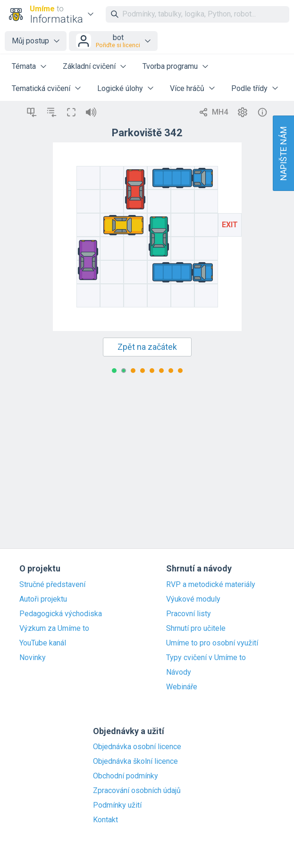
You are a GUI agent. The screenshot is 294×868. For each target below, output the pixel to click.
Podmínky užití (117, 805)
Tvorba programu (170, 66)
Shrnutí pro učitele (196, 628)
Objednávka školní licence (135, 761)
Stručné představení (52, 585)
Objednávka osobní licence (137, 747)
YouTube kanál (43, 643)
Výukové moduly (193, 599)
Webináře (182, 687)
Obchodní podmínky (126, 776)
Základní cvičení (89, 66)
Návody (179, 672)
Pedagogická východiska (61, 614)
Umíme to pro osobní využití (212, 643)
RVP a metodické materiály (211, 585)
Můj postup (30, 41)
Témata (24, 66)
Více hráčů (187, 88)
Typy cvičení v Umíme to (206, 658)
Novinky (33, 658)
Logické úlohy (120, 88)
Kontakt (105, 820)
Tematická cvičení (41, 88)
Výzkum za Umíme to (54, 628)
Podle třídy (249, 88)
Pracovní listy (189, 614)
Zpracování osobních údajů (137, 791)
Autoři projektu (43, 599)
